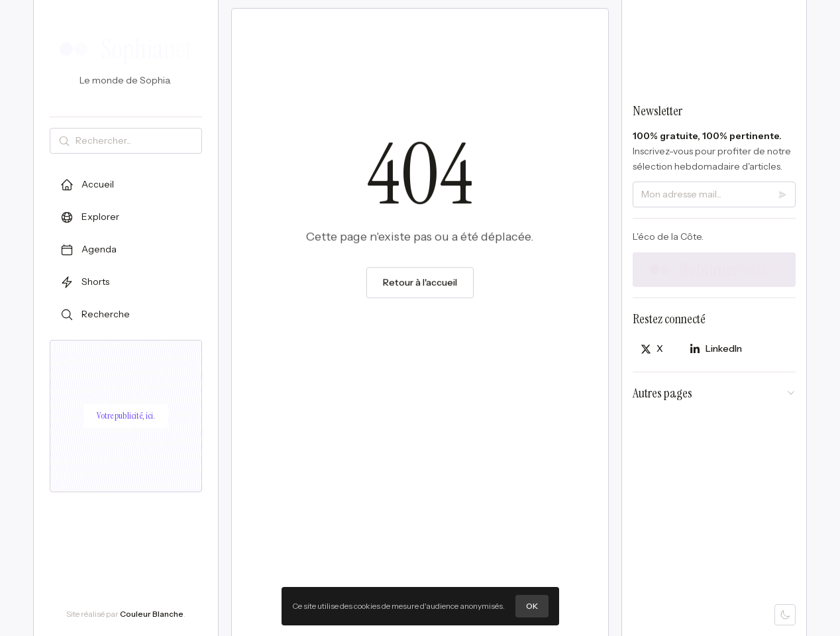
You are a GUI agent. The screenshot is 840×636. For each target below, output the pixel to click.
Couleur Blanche (152, 614)
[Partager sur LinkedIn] (716, 349)
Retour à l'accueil (420, 284)
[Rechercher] (136, 141)
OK (532, 606)
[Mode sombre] (785, 615)
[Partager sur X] (652, 349)
